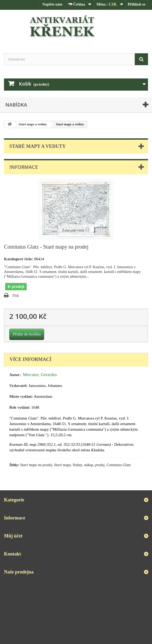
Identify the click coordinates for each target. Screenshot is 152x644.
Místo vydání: (21, 396)
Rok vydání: (20, 407)
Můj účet (13, 536)
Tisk (15, 296)
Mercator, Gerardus (40, 375)
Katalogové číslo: (19, 259)
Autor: (15, 375)
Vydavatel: (18, 386)
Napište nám (52, 4)
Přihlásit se (137, 4)
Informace (24, 167)
